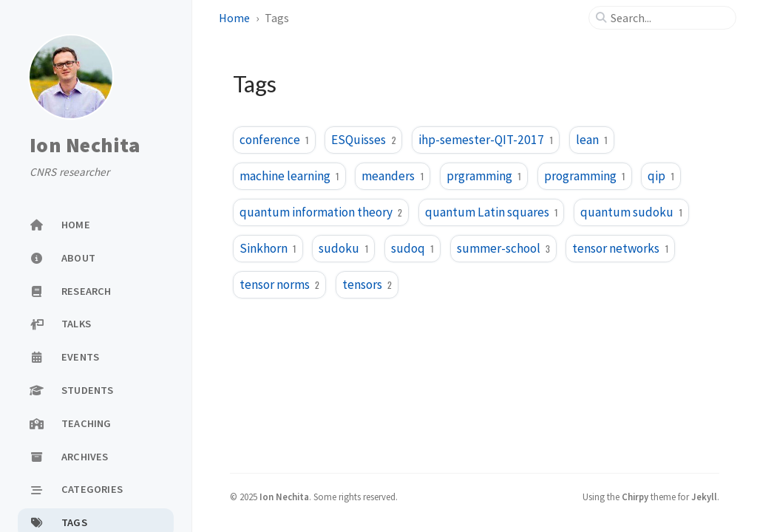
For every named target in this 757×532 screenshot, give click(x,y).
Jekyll (704, 497)
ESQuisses (363, 140)
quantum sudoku (631, 212)
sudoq (413, 248)
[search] (668, 18)
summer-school (503, 248)
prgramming (484, 176)
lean (592, 140)
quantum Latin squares (492, 212)
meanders (393, 176)
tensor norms (279, 284)
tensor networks (620, 248)
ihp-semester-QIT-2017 (486, 140)
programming (585, 176)
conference (274, 140)
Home (234, 18)
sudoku (343, 248)
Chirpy (635, 497)
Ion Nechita (85, 145)
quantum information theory (321, 212)
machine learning (289, 176)
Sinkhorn (268, 248)
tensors (367, 284)
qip (661, 176)
